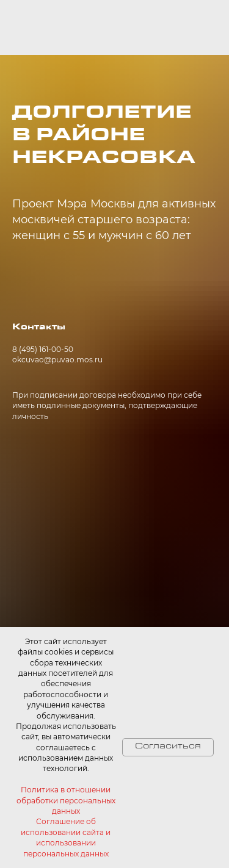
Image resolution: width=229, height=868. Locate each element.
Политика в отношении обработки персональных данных (66, 800)
